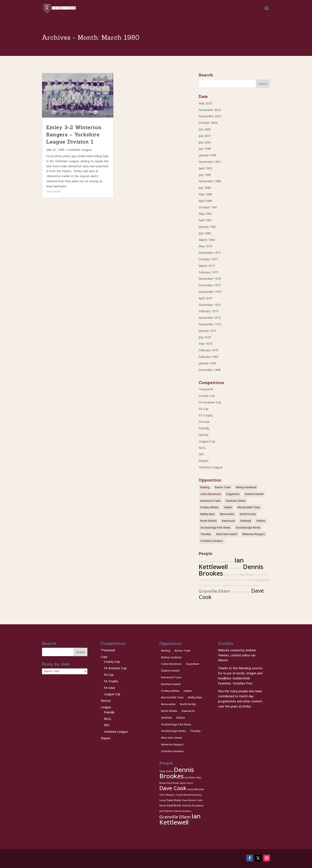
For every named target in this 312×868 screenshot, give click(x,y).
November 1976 (210, 279)
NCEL (202, 448)
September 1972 (210, 324)
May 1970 (205, 344)
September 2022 (210, 116)
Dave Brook (205, 585)
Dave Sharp (246, 575)
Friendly (204, 428)
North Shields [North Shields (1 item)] (209, 521)
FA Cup (203, 409)
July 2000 (205, 142)
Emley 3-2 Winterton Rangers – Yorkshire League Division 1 (74, 134)
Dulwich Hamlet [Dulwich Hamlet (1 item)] (254, 494)
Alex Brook (240, 585)
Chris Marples (206, 580)
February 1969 (208, 357)
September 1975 (210, 292)
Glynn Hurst (261, 575)
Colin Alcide (247, 580)
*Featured (206, 389)
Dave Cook (173, 788)
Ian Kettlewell (221, 563)
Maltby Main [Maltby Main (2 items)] (208, 514)
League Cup (207, 441)
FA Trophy (206, 415)
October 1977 (208, 259)
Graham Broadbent (223, 585)
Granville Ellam (214, 591)
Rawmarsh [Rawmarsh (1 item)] (229, 521)
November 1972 (210, 318)
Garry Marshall (225, 562)
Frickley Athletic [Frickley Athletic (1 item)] (210, 507)
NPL (202, 454)
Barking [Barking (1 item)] (205, 487)
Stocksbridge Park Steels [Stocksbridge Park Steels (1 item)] (215, 528)
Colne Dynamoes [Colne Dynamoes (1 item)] (211, 494)
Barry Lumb (221, 580)
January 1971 (208, 331)
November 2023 (210, 110)
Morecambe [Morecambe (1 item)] (227, 514)
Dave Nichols (231, 575)
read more (53, 191)
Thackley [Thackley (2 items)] (206, 534)
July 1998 (205, 149)
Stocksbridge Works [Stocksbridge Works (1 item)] (248, 528)
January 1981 (208, 227)
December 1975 (210, 285)
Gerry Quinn (253, 585)
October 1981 (208, 207)
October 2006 (208, 123)
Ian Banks (234, 580)
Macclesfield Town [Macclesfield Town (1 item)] (249, 507)
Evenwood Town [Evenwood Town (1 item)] (210, 501)
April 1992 (205, 168)
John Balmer (235, 568)
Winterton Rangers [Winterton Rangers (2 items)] (254, 534)
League (106, 707)
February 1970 (208, 350)
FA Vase (204, 422)
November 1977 (210, 253)
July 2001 (205, 136)
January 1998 (208, 155)
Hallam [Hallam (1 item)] (228, 507)
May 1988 (205, 194)
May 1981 (205, 214)
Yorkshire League (80, 150)
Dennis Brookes (177, 773)
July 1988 (205, 188)
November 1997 (210, 162)
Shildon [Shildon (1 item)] (261, 521)
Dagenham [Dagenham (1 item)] (233, 494)
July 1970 (205, 337)
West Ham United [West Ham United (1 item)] (227, 534)
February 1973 (208, 311)
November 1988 (210, 181)
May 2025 (205, 103)
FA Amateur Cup (210, 402)
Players (204, 461)
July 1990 (205, 175)
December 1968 (210, 370)
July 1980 (205, 233)
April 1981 (205, 220)
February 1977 (208, 272)
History (204, 435)
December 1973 (210, 305)
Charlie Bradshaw (241, 592)
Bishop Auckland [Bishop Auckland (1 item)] (246, 487)
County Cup (207, 396)
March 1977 (207, 266)
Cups (104, 657)
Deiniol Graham (207, 562)
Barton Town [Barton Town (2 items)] (223, 487)
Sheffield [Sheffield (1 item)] (246, 521)
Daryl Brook (262, 580)
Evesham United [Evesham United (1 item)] (236, 501)
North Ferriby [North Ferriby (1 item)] (248, 514)
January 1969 (208, 363)
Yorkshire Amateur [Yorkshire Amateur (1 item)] (212, 541)
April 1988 (205, 201)
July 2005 (205, 129)
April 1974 (205, 298)
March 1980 (207, 240)
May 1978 (205, 246)
